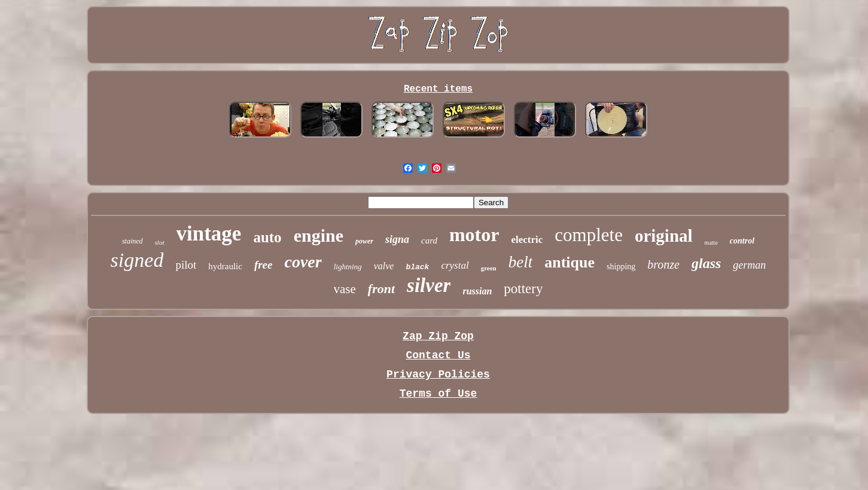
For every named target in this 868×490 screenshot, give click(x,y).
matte (711, 243)
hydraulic (225, 266)
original (664, 236)
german (749, 265)
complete (589, 235)
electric (527, 240)
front (381, 289)
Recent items (438, 89)
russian (477, 291)
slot (160, 242)
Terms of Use (438, 394)
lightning (348, 267)
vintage (209, 234)
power (364, 241)
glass (706, 263)
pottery (523, 289)
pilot (186, 265)
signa (397, 239)
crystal (455, 265)
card (429, 241)
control (742, 241)
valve (384, 266)
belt (521, 262)
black (417, 267)
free (264, 265)
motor (474, 235)
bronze (663, 264)
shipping (621, 267)
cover (303, 262)
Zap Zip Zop (438, 336)
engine (319, 235)
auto (267, 237)
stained (133, 241)
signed (137, 260)
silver (429, 285)
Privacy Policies (438, 375)
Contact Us (438, 355)
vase (345, 289)
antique (569, 262)
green (489, 268)
